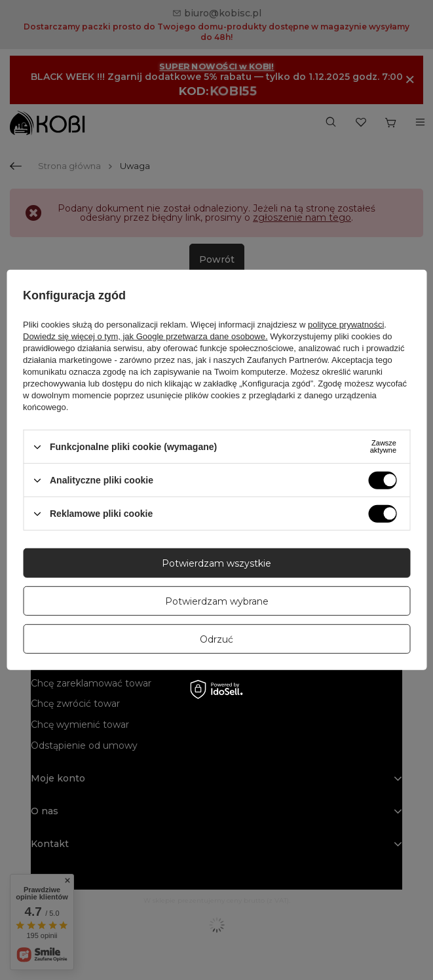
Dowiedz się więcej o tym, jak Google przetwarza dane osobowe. (145, 336)
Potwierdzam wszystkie (216, 563)
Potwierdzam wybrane (217, 601)
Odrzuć (216, 639)
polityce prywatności (346, 325)
